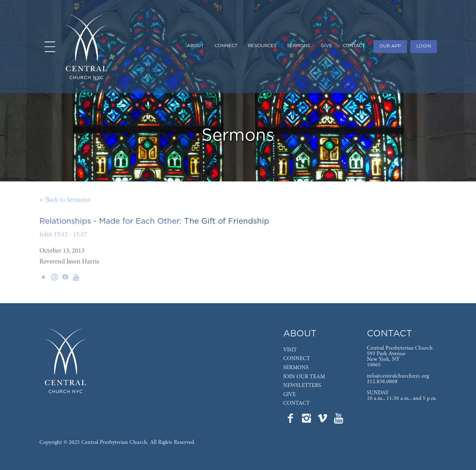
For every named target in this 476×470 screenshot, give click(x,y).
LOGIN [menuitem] (424, 46)
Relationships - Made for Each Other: (111, 221)
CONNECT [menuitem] (226, 46)
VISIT (290, 350)
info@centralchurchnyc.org (398, 376)
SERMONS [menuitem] (299, 46)
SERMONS (296, 368)
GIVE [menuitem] (327, 46)
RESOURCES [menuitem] (262, 46)
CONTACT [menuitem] (354, 46)
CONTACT (296, 403)
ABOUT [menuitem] (195, 46)
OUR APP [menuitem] (390, 46)
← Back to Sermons (65, 200)
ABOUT (300, 334)
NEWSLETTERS (302, 386)
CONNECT (297, 359)
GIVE (289, 395)
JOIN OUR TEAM (304, 377)
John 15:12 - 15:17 (63, 235)
